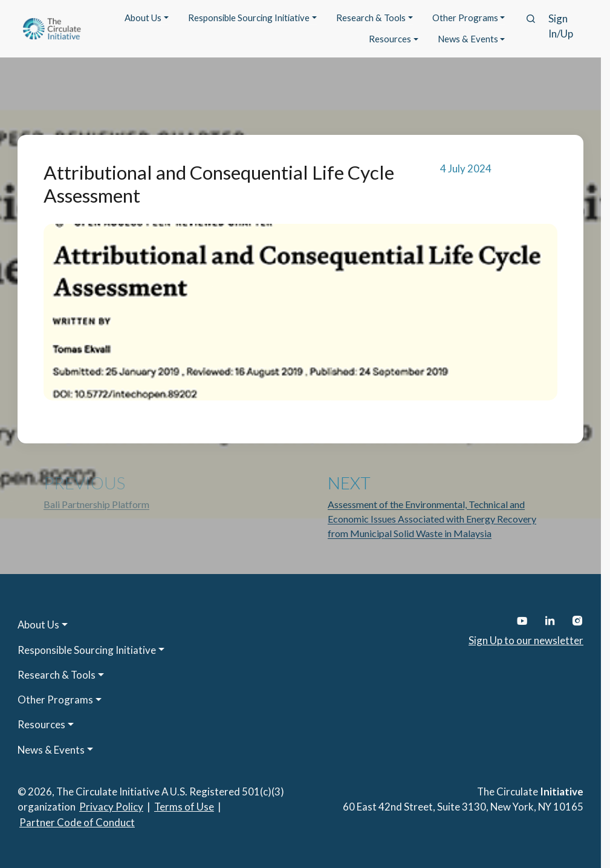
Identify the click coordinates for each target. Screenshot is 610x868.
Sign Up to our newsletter (526, 640)
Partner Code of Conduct (77, 822)
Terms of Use (184, 807)
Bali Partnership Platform (96, 504)
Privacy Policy (111, 807)
